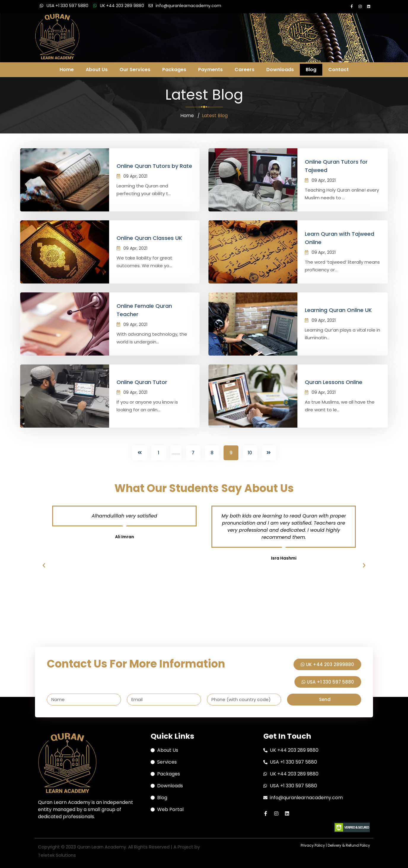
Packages (174, 70)
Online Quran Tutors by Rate (154, 166)
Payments (210, 70)
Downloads (280, 70)
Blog (311, 70)
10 (250, 453)
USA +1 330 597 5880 (67, 6)
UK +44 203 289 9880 (122, 6)
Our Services (135, 70)
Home (67, 70)
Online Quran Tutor (142, 382)
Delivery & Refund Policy (349, 845)
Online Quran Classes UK (149, 238)
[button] (44, 565)
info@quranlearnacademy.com (188, 6)
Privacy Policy (313, 845)
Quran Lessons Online (334, 382)
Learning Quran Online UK (338, 310)
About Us (97, 70)
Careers (244, 70)
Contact (338, 70)
